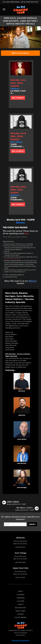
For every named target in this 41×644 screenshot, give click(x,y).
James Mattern (22, 439)
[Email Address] (15, 524)
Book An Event (20, 608)
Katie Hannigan (22, 488)
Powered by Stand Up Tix (21, 641)
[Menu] (4, 9)
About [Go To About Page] (21, 591)
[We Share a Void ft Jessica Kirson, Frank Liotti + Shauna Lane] (27, 509)
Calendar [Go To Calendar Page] (20, 595)
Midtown (33, 281)
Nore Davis (22, 391)
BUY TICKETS (18, 98)
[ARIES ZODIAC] (14, 503)
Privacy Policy (20, 635)
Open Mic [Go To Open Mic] (21, 614)
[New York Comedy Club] (20, 10)
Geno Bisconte (22, 463)
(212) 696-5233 (32, 2)
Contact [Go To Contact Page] (21, 604)
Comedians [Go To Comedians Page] (21, 598)
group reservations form (12, 259)
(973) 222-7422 (20, 578)
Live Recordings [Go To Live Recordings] (20, 618)
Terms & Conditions (21, 633)
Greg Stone (22, 415)
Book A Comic (20, 611)
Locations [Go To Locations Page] (20, 601)
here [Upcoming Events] (27, 234)
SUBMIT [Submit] (32, 524)
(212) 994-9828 (20, 562)
